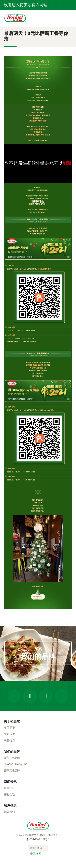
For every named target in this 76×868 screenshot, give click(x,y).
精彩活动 (9, 794)
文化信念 (9, 734)
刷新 (67, 163)
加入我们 (9, 812)
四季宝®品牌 (12, 771)
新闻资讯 (10, 782)
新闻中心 (9, 788)
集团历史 (9, 728)
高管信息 (9, 740)
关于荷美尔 (12, 721)
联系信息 (10, 806)
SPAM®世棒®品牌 (15, 764)
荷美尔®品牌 (12, 758)
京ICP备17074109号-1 (38, 839)
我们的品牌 (12, 752)
